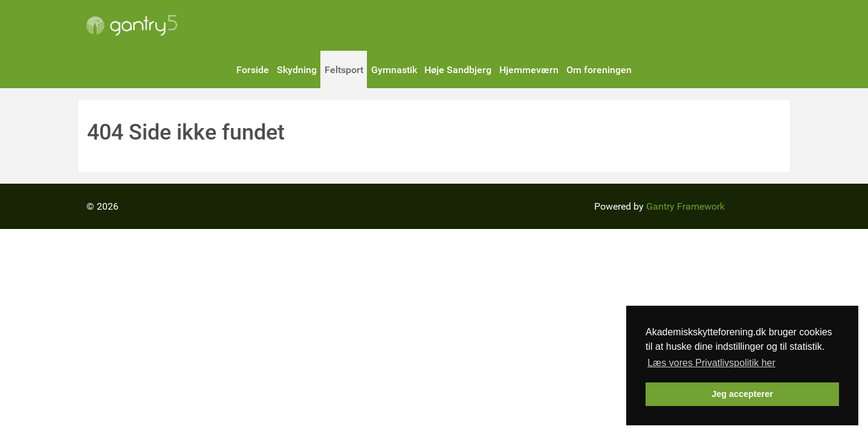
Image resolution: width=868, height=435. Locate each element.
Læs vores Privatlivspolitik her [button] (711, 363)
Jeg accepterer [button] (742, 394)
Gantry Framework (685, 206)
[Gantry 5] (132, 25)
